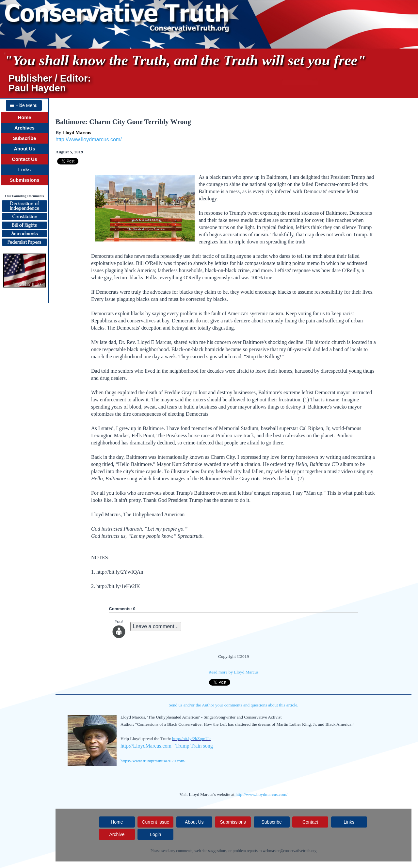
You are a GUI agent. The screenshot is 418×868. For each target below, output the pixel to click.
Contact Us (24, 159)
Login (155, 834)
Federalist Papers (24, 242)
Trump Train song (194, 746)
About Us (24, 149)
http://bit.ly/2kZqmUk (191, 739)
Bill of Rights (24, 225)
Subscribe (25, 138)
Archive (117, 834)
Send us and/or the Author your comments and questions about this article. (234, 705)
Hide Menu (24, 105)
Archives (24, 128)
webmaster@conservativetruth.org (289, 851)
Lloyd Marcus (77, 132)
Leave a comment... (156, 626)
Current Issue (155, 822)
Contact (310, 822)
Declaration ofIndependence (24, 206)
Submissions (24, 180)
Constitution (25, 217)
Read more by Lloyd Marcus (233, 672)
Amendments (24, 234)
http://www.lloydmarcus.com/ (89, 139)
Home (25, 117)
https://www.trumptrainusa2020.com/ (153, 761)
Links (24, 170)
